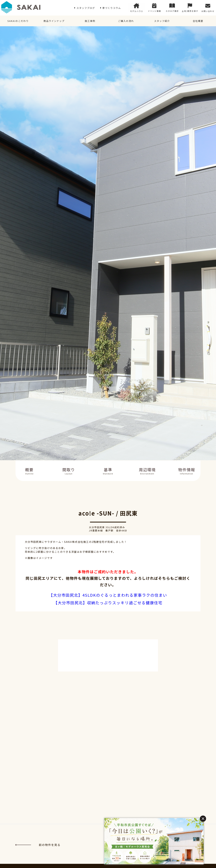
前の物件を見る (38, 845)
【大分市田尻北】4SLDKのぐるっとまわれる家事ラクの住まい (108, 595)
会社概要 (198, 21)
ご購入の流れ (126, 21)
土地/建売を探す (190, 8)
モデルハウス (137, 8)
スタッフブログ (86, 8)
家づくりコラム (112, 8)
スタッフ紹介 (162, 21)
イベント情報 (154, 8)
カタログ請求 (172, 8)
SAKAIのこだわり (18, 21)
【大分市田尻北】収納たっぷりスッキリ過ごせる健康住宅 (108, 603)
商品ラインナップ (54, 21)
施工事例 (90, 21)
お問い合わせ (208, 8)
